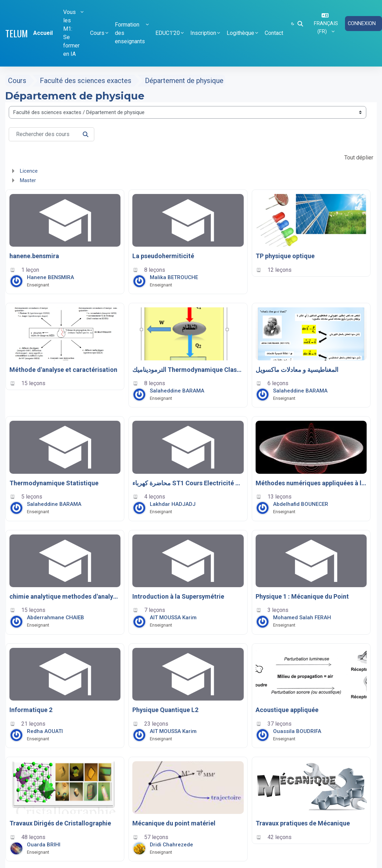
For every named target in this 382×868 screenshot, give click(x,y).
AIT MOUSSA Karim (173, 618)
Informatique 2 (31, 710)
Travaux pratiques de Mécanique (303, 823)
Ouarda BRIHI (44, 845)
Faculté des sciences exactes (86, 81)
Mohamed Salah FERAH (302, 618)
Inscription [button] (203, 33)
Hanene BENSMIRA (50, 277)
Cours (17, 81)
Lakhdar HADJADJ (173, 504)
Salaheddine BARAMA (177, 391)
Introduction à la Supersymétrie (178, 596)
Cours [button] (97, 33)
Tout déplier (359, 158)
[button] (300, 24)
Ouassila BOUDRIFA (297, 731)
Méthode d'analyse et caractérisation (63, 370)
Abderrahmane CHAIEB (56, 618)
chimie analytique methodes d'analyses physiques (65, 596)
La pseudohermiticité (163, 256)
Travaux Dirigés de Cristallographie (60, 823)
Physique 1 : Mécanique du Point (302, 596)
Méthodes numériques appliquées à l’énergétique (311, 483)
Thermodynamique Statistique (54, 483)
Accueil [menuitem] (43, 33)
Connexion (362, 23)
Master (28, 180)
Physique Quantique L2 (165, 710)
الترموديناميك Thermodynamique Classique (188, 370)
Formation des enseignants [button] (130, 33)
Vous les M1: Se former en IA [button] (71, 33)
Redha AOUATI (45, 731)
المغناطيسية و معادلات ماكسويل (297, 370)
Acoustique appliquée (287, 710)
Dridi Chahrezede (171, 845)
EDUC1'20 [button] (168, 33)
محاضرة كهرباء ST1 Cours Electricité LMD (188, 483)
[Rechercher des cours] (52, 134)
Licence (29, 171)
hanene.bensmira (34, 256)
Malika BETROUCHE (174, 277)
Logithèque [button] (240, 33)
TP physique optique (285, 256)
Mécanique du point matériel (174, 823)
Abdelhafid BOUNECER (301, 504)
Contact (274, 33)
